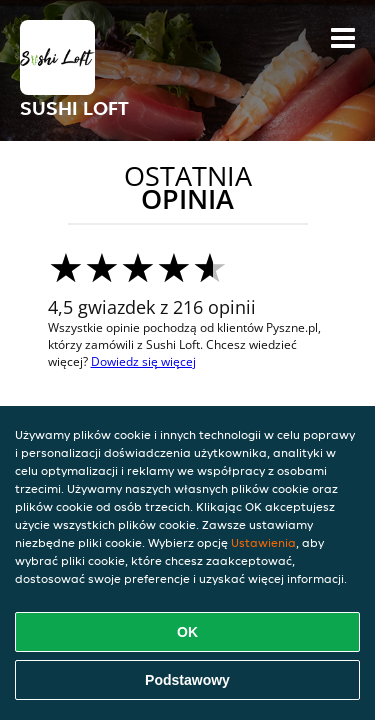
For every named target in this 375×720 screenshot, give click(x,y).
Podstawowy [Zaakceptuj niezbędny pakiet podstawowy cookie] (187, 680)
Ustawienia (263, 542)
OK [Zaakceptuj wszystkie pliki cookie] (187, 632)
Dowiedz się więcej (143, 361)
